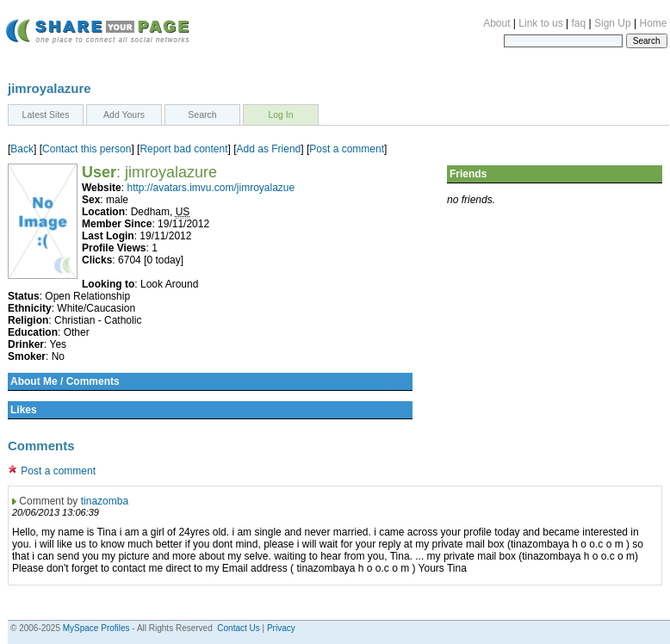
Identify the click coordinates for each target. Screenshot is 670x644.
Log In (280, 115)
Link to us (540, 23)
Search (202, 115)
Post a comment (347, 149)
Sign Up (613, 23)
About (496, 23)
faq (579, 23)
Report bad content (183, 149)
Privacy (281, 628)
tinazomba (105, 501)
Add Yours (124, 115)
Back (22, 149)
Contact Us (238, 628)
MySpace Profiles (96, 628)
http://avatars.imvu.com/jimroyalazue (211, 188)
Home (653, 23)
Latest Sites (46, 115)
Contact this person (87, 149)
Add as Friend (269, 149)
